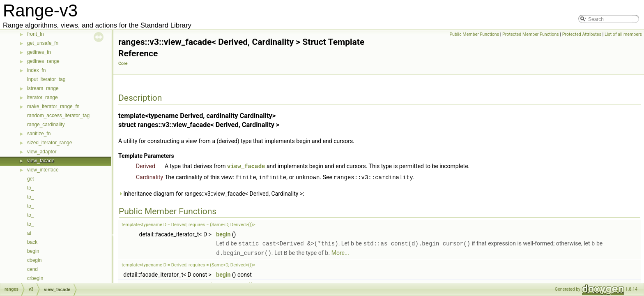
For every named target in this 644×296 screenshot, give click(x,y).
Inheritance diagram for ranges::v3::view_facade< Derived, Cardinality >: (211, 193)
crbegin (35, 278)
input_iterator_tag (46, 79)
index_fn (36, 70)
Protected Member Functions (531, 34)
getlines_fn (39, 52)
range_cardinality (46, 125)
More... (340, 252)
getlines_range (43, 61)
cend (32, 269)
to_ (31, 188)
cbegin (34, 260)
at (29, 233)
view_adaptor (42, 152)
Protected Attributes (582, 34)
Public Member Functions (474, 34)
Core (123, 64)
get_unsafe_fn (43, 43)
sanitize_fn (39, 134)
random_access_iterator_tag (58, 116)
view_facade (41, 161)
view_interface (43, 170)
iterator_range (43, 97)
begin (33, 251)
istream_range (43, 88)
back (32, 242)
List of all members (623, 34)
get (31, 179)
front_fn (36, 34)
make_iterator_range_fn (53, 106)
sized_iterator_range (49, 143)
